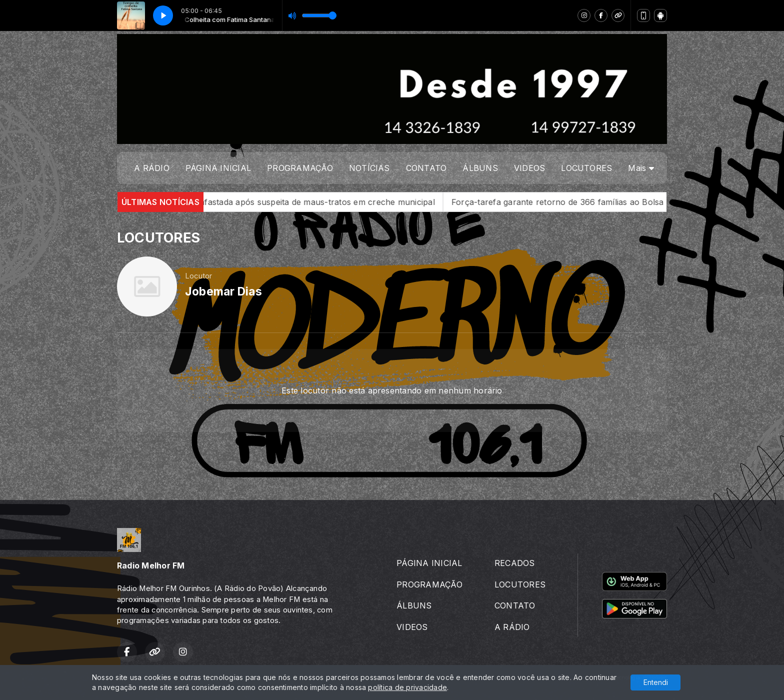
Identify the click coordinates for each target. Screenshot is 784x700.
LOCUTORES (586, 168)
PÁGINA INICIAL (218, 168)
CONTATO (426, 168)
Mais (641, 168)
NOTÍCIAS (369, 168)
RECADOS (515, 563)
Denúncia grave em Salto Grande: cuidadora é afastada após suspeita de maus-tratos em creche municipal (240, 202)
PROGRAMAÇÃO (300, 168)
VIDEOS (529, 168)
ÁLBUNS (480, 168)
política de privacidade (407, 687)
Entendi (656, 682)
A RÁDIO (152, 168)
